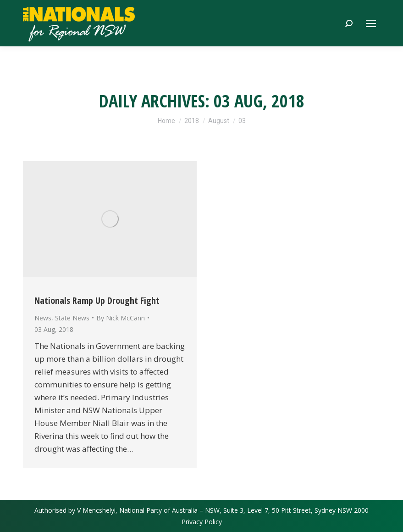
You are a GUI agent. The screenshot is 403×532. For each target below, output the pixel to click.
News (43, 318)
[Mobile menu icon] (371, 23)
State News (72, 318)
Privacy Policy (202, 522)
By (121, 318)
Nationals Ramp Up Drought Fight (97, 300)
